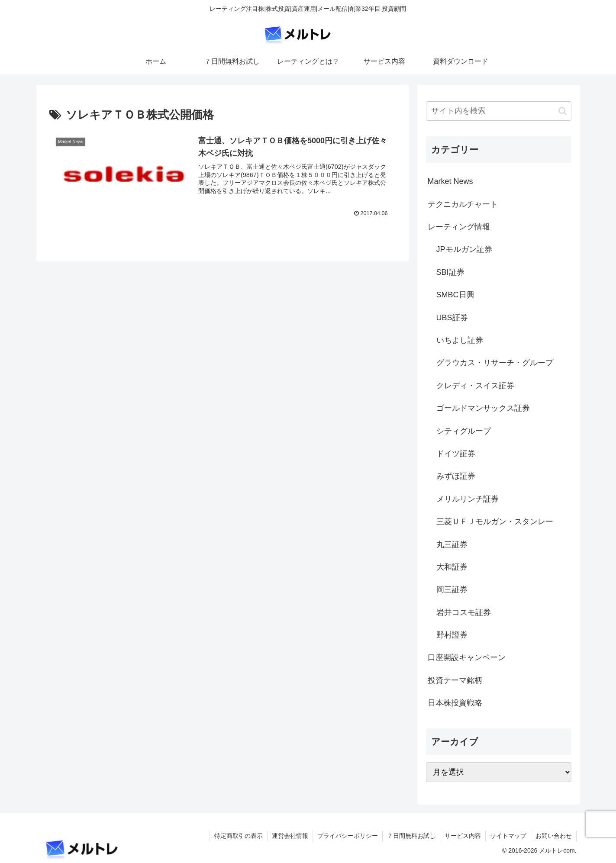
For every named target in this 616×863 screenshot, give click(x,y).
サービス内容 (463, 836)
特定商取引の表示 (239, 836)
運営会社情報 (290, 836)
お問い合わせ (554, 836)
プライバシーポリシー (348, 836)
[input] (499, 111)
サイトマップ (508, 836)
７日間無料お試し (411, 836)
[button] (563, 111)
